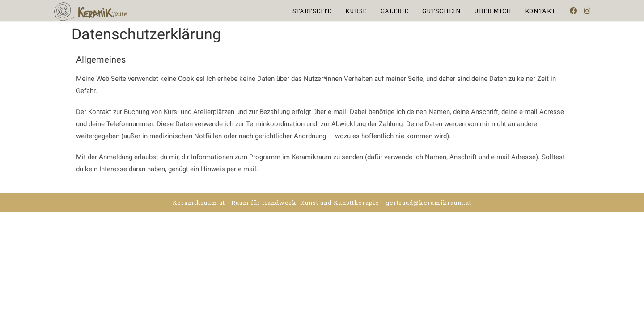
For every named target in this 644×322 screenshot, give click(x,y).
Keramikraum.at (199, 203)
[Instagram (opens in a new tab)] (587, 11)
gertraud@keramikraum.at (428, 203)
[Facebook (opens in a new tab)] (573, 11)
